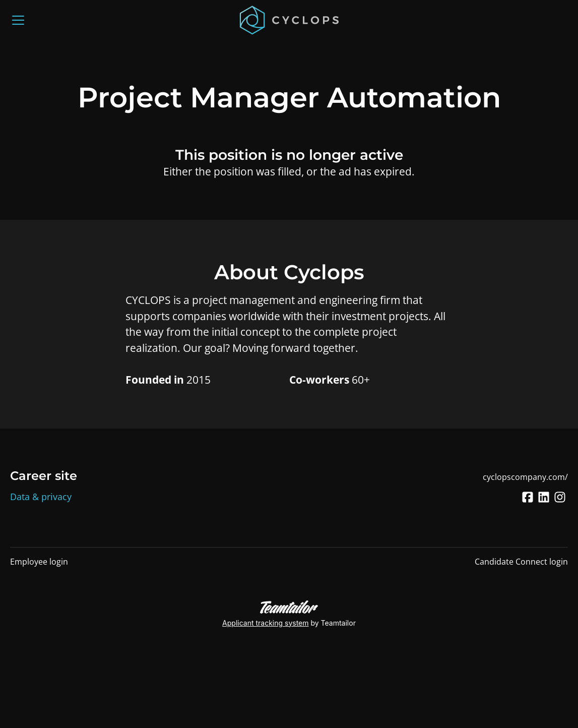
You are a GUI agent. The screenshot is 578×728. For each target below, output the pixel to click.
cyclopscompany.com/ (525, 477)
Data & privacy (41, 497)
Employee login (39, 562)
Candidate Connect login (521, 562)
